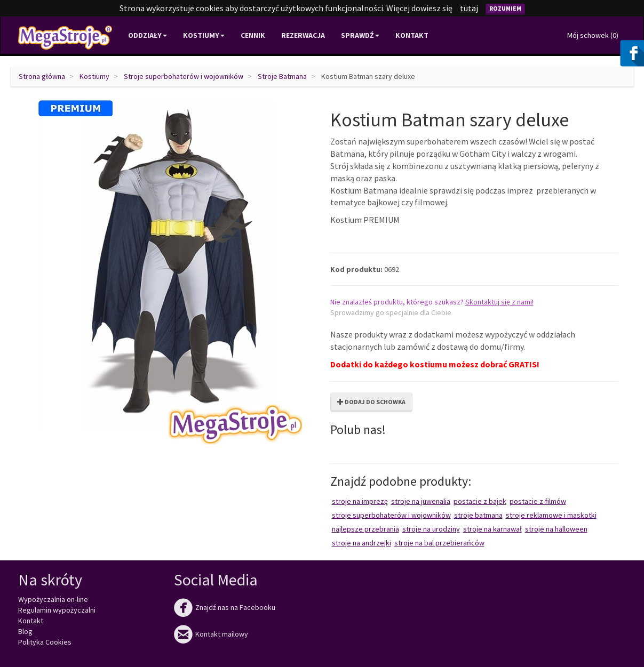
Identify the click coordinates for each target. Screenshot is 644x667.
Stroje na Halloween (556, 529)
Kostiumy (94, 76)
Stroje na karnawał (492, 529)
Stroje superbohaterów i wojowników (184, 76)
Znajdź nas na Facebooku (225, 607)
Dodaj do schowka (371, 402)
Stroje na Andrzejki (361, 543)
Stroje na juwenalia (421, 501)
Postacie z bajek (480, 501)
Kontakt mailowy (211, 634)
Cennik (253, 35)
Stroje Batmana (282, 76)
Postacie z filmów (538, 501)
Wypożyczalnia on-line (53, 599)
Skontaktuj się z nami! (499, 302)
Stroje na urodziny (431, 529)
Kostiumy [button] (204, 35)
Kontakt (412, 35)
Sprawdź (360, 35)
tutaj (469, 8)
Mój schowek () (593, 35)
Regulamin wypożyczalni (57, 610)
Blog (25, 631)
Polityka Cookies (45, 642)
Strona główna (42, 76)
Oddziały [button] (148, 35)
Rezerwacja (303, 35)
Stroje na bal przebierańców (439, 543)
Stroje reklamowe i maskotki (551, 515)
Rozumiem (505, 8)
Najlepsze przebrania (365, 529)
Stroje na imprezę (360, 501)
